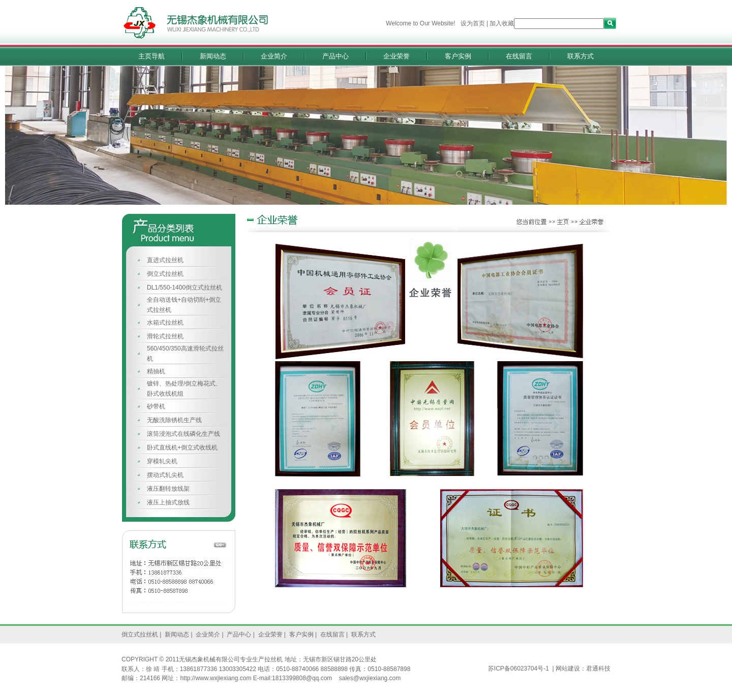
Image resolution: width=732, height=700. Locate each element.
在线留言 (519, 56)
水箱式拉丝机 (165, 323)
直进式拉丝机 (165, 260)
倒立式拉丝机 (165, 274)
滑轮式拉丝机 (165, 336)
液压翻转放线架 (168, 489)
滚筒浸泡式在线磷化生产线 (184, 434)
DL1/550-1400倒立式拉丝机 (185, 288)
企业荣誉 (396, 56)
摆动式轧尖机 (165, 475)
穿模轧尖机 (162, 461)
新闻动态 (213, 56)
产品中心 (335, 56)
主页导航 (151, 56)
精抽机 (156, 371)
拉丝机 (273, 659)
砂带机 (156, 406)
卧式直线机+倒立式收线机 (182, 448)
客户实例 (458, 56)
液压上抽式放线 (168, 502)
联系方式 (581, 56)
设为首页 (473, 23)
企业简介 (274, 56)
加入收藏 (502, 23)
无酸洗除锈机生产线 (174, 420)
